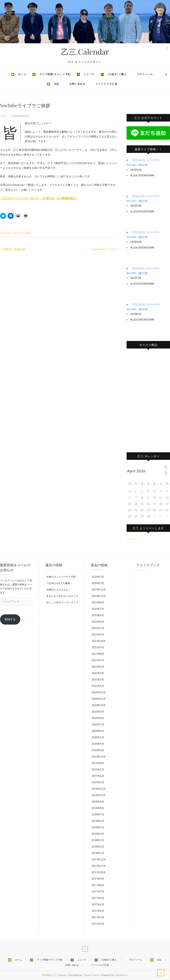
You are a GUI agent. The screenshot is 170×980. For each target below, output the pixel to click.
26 (167, 510)
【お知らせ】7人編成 (58, 583)
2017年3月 (98, 917)
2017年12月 (99, 859)
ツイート (132, 539)
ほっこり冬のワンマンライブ (62, 602)
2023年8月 (98, 602)
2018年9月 (98, 802)
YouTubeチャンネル (106, 249)
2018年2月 (98, 847)
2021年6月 (98, 667)
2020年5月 (98, 737)
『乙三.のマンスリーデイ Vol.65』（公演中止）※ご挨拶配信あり (39, 198)
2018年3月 (98, 840)
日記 (28, 232)
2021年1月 (98, 686)
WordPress (121, 975)
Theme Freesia (92, 975)
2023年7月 (98, 609)
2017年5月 (98, 904)
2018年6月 (98, 821)
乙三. (4, 116)
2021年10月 (99, 641)
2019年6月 (98, 776)
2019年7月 (98, 769)
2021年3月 (98, 673)
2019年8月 (98, 763)
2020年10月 (99, 705)
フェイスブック (148, 565)
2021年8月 (98, 654)
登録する (10, 619)
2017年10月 (99, 872)
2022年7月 (98, 628)
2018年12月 (99, 789)
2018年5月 (98, 827)
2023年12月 (99, 590)
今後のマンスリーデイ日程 (61, 577)
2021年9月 (98, 647)
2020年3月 (98, 750)
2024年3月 (98, 583)
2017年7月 (98, 892)
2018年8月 (98, 808)
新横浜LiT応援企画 (13, 249)
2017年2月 (98, 924)
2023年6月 (98, 615)
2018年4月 (98, 834)
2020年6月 (98, 731)
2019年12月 (99, 757)
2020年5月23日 (20, 116)
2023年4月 (98, 622)
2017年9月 (98, 879)
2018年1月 (98, 853)
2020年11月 (99, 699)
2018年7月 (98, 814)
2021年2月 (98, 679)
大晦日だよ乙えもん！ (59, 590)
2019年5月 (98, 782)
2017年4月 (98, 911)
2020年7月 (98, 724)
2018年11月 (99, 795)
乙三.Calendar (85, 52)
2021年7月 (98, 660)
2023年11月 (99, 596)
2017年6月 (98, 898)
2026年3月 (98, 577)
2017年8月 (98, 885)
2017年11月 (99, 866)
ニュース (19, 232)
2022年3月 (98, 634)
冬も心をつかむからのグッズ (62, 596)
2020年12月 (99, 692)
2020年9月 (98, 712)
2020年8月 (98, 718)
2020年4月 (98, 744)
